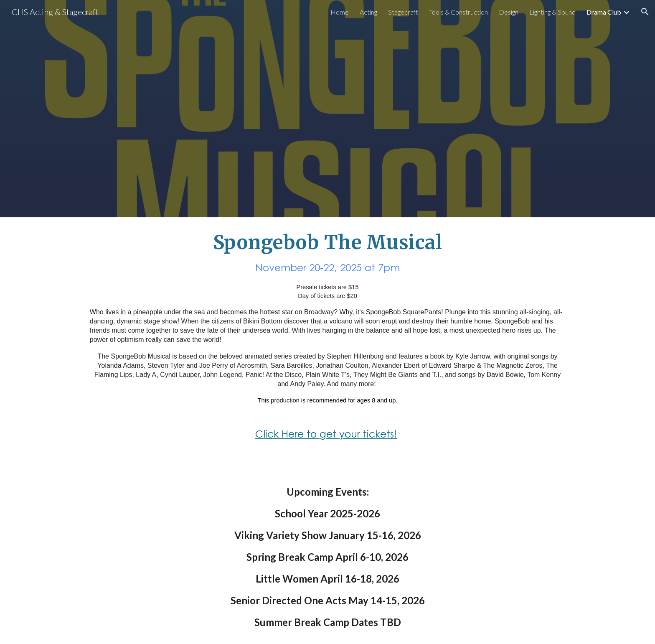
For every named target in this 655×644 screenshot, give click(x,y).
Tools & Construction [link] (458, 12)
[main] (327, 344)
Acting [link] (368, 12)
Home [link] (340, 12)
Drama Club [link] (604, 12)
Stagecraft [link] (403, 12)
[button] (645, 12)
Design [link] (509, 12)
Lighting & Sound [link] (552, 12)
